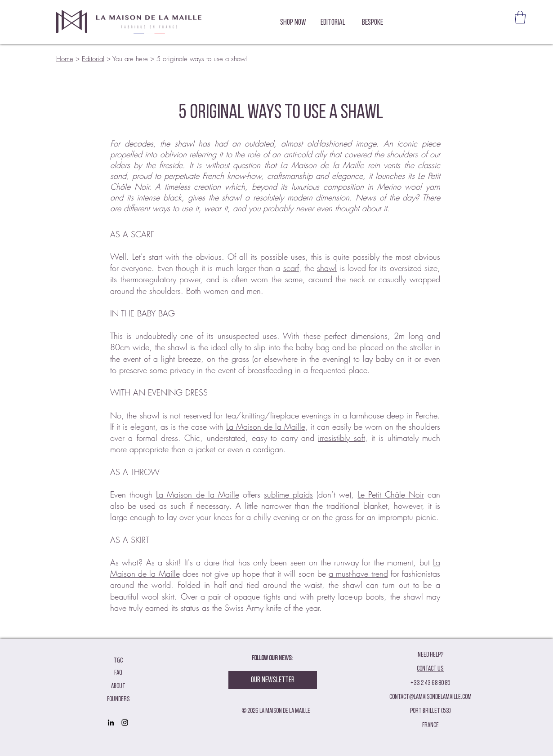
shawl (327, 268)
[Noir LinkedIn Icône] (111, 723)
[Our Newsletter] (273, 680)
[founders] (118, 700)
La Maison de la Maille (266, 427)
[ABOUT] (118, 687)
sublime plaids (288, 494)
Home (65, 59)
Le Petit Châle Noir (391, 494)
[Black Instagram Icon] (125, 723)
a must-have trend (358, 574)
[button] (520, 17)
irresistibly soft (341, 438)
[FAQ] (118, 673)
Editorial (93, 59)
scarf (291, 268)
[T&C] (118, 661)
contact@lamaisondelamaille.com (430, 697)
